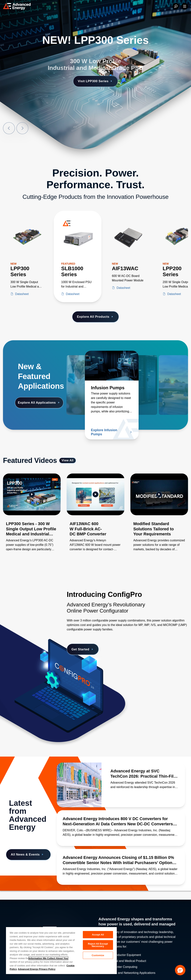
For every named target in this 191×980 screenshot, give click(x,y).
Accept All (98, 935)
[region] (61, 950)
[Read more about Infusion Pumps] (112, 366)
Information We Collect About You (48, 958)
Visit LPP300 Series (95, 81)
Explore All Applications (39, 403)
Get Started (83, 649)
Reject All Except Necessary (98, 945)
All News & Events (28, 855)
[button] (180, 970)
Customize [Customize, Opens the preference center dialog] (98, 955)
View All (68, 460)
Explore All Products (95, 317)
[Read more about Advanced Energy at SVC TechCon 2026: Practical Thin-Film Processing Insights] (79, 785)
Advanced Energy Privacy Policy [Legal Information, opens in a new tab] (37, 969)
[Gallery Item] (32, 517)
